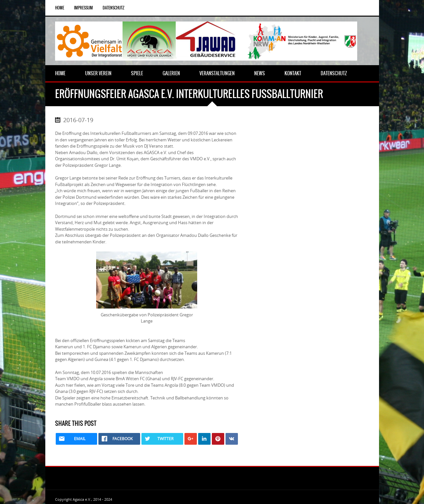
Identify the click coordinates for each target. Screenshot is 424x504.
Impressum (83, 8)
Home (60, 8)
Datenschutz (114, 8)
